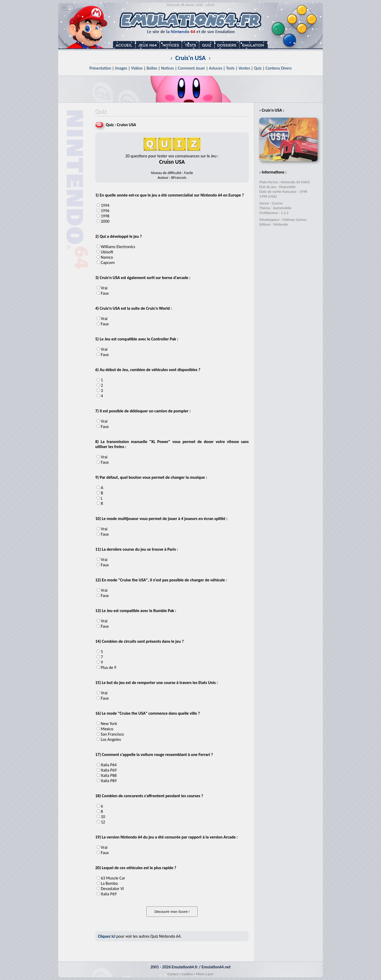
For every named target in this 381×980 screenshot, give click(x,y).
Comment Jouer (191, 68)
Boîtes (152, 68)
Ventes (244, 68)
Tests (230, 68)
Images (121, 68)
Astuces (216, 68)
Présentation (100, 68)
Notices (168, 68)
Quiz (258, 68)
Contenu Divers (278, 68)
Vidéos (137, 68)
